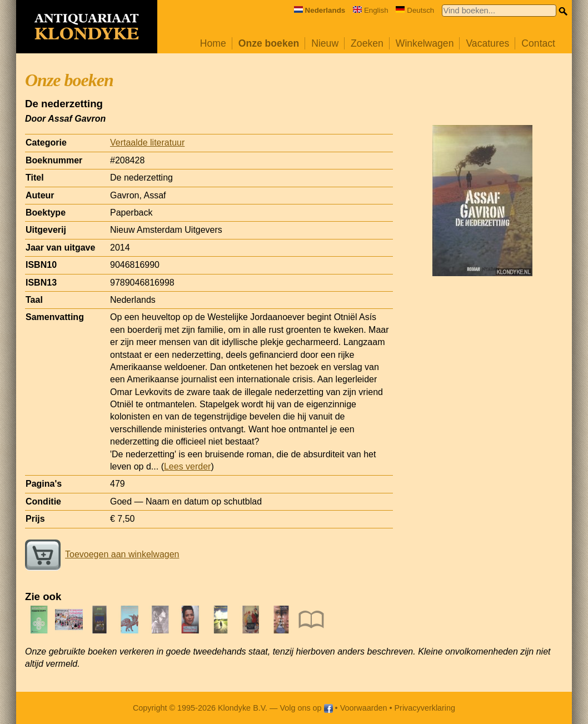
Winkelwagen (425, 43)
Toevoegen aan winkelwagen (102, 554)
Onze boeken (269, 43)
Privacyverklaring (425, 708)
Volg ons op (306, 708)
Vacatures (487, 43)
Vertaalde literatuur (147, 143)
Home (213, 43)
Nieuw (325, 43)
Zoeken (367, 43)
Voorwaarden (364, 708)
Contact (538, 43)
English (371, 10)
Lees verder (188, 466)
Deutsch (415, 10)
